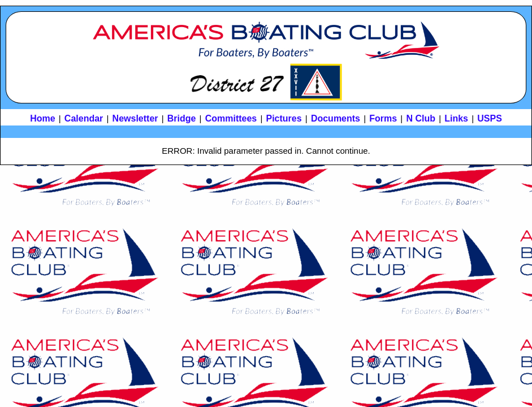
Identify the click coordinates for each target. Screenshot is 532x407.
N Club (421, 118)
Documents (336, 118)
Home (42, 118)
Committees (231, 118)
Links (456, 118)
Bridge (182, 118)
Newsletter (135, 118)
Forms (383, 118)
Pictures (284, 118)
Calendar (84, 118)
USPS (490, 118)
